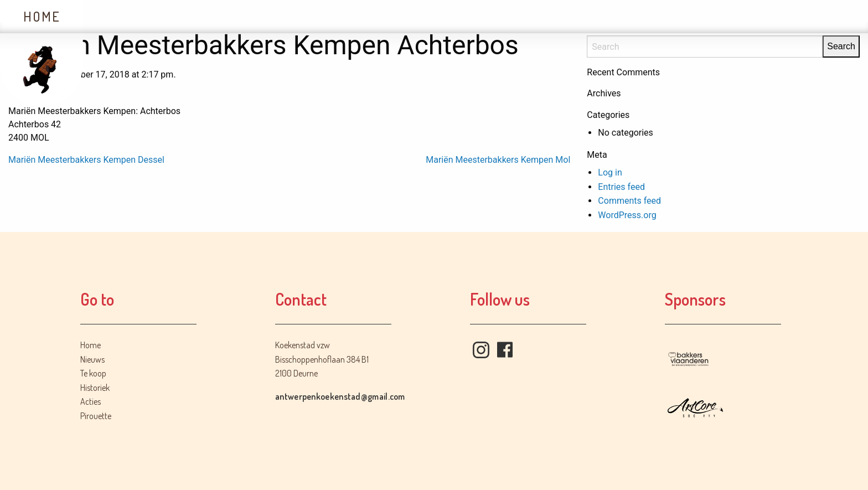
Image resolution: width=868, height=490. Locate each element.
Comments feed (629, 201)
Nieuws (122, 16)
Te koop (202, 16)
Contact (456, 16)
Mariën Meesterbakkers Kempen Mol (498, 160)
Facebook (505, 350)
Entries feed (621, 187)
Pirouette (96, 416)
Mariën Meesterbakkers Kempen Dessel (86, 160)
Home (42, 16)
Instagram (481, 350)
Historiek (291, 16)
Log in (610, 172)
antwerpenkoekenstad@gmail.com (340, 396)
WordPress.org (627, 215)
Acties (376, 16)
